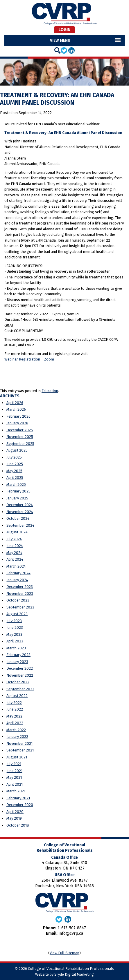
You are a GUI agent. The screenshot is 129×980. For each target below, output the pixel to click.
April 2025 (15, 478)
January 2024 (17, 580)
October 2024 (18, 518)
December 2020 (20, 805)
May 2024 (14, 553)
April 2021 (15, 784)
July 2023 (14, 621)
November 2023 (20, 594)
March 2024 (16, 566)
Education (50, 391)
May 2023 (14, 634)
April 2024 (15, 559)
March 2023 (16, 648)
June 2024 (15, 546)
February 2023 (18, 655)
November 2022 (20, 675)
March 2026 (16, 409)
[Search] (58, 50)
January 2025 (17, 498)
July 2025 (14, 457)
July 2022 (14, 703)
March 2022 (16, 730)
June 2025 (15, 464)
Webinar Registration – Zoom (29, 359)
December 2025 (20, 430)
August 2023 (17, 614)
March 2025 (16, 484)
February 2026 (18, 416)
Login (64, 30)
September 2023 (20, 607)
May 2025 (14, 471)
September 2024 (20, 525)
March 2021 (16, 791)
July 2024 (14, 539)
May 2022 (14, 716)
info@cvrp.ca (71, 933)
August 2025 (17, 450)
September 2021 (20, 750)
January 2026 (17, 423)
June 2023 (15, 627)
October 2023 (18, 600)
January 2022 (17, 737)
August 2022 (17, 696)
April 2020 (15, 812)
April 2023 (15, 641)
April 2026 (15, 403)
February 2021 (18, 798)
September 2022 (20, 689)
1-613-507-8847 (72, 928)
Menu (65, 40)
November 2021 (19, 743)
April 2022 (15, 723)
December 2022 (20, 668)
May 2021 (14, 777)
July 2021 (14, 764)
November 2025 (20, 437)
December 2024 (20, 505)
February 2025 (18, 491)
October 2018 (18, 825)
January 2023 (17, 662)
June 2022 (15, 709)
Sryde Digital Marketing (74, 974)
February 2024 (18, 573)
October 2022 (18, 682)
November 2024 (20, 512)
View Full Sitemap (64, 953)
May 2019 (14, 818)
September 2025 (20, 444)
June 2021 (14, 771)
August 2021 (17, 757)
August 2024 (17, 532)
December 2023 (20, 587)
